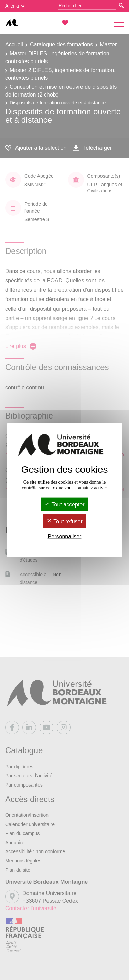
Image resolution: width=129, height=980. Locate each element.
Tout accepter (64, 505)
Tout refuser (64, 521)
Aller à (15, 6)
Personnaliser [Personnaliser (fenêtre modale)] (65, 536)
